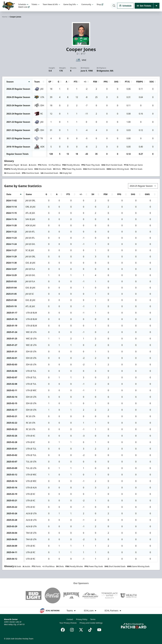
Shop (100, 4)
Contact (70, 619)
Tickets (36, 4)
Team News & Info (52, 4)
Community (88, 4)
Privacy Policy (82, 619)
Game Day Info (71, 4)
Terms (93, 619)
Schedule (23, 4)
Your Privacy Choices (68, 623)
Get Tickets (144, 6)
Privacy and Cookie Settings (91, 623)
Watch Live (24, 7)
